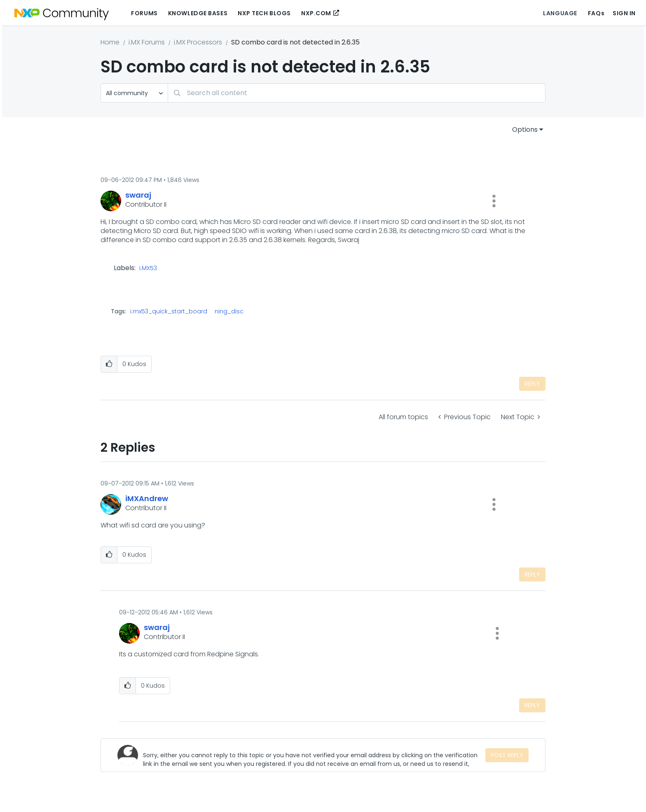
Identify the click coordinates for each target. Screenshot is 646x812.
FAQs (596, 13)
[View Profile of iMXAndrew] (147, 498)
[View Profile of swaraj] (138, 195)
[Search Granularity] (134, 93)
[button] (494, 201)
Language (560, 13)
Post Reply (507, 755)
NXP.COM (316, 13)
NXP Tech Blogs (264, 13)
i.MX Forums (147, 42)
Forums (144, 13)
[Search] (357, 93)
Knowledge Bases (198, 13)
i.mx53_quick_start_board (169, 311)
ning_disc (229, 311)
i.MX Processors (198, 42)
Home (110, 42)
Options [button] (525, 129)
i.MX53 (148, 268)
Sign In (624, 13)
